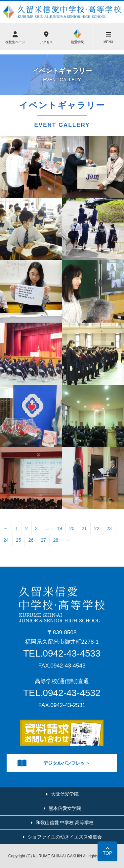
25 (19, 540)
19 (60, 528)
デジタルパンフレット (54, 763)
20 (72, 528)
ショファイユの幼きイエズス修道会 (65, 837)
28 (56, 540)
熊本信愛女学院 (65, 808)
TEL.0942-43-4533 (62, 653)
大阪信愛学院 (65, 794)
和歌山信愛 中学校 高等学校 (65, 823)
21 (84, 528)
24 (6, 540)
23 (109, 528)
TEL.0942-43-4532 (62, 693)
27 (43, 540)
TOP (108, 853)
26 (31, 540)
